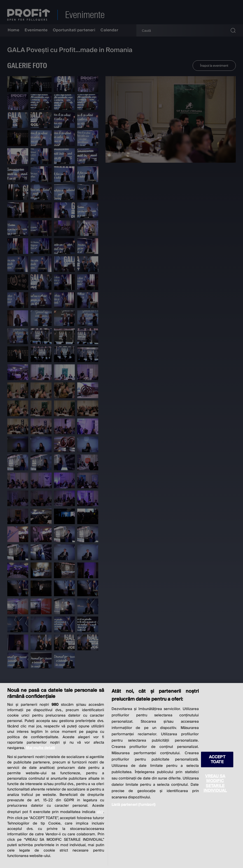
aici (100, 812)
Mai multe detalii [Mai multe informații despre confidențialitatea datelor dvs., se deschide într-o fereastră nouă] (40, 748)
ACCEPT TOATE (217, 759)
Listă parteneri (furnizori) (133, 805)
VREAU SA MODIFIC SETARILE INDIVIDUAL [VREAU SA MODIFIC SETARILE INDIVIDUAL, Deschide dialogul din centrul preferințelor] (215, 783)
